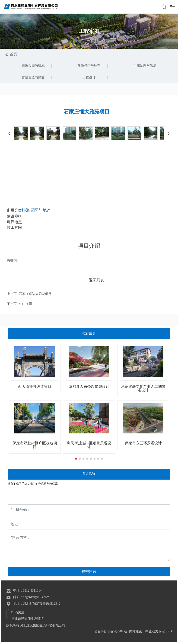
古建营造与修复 (33, 77)
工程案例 (89, 31)
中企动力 (152, 631)
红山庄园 (25, 304)
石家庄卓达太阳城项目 (35, 294)
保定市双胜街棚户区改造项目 (35, 445)
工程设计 (89, 77)
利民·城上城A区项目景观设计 (89, 445)
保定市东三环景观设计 (143, 443)
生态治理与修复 (145, 66)
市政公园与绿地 (33, 66)
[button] (76, 459)
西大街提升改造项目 (35, 386)
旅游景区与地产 (89, 66)
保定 (162, 631)
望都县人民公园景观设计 (89, 386)
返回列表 (96, 280)
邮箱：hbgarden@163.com (31, 597)
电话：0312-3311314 (27, 591)
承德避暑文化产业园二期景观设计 (143, 388)
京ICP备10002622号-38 (111, 632)
